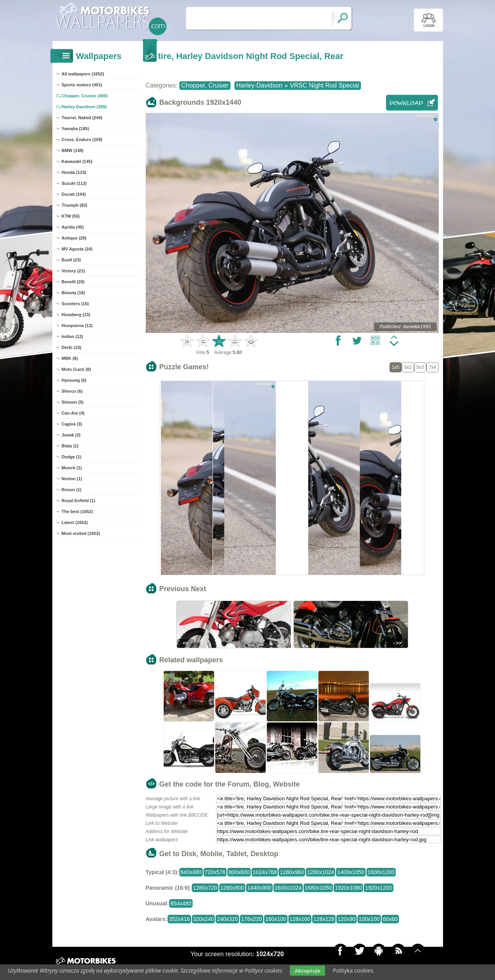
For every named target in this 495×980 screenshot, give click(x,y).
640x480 (191, 872)
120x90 (347, 919)
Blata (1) (70, 446)
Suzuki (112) (74, 183)
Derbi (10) (72, 347)
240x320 (227, 919)
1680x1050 (318, 888)
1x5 (396, 367)
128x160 (300, 919)
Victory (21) (73, 271)
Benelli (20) (73, 282)
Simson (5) (73, 402)
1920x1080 (348, 888)
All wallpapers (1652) (83, 74)
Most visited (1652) (81, 533)
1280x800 (232, 888)
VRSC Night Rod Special (324, 85)
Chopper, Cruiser (205, 85)
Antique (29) (74, 238)
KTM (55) (71, 216)
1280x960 (292, 872)
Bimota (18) (73, 293)
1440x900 (259, 888)
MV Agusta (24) (77, 249)
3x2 (408, 367)
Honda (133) (74, 172)
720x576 (215, 872)
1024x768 (265, 872)
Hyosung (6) (74, 380)
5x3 (420, 367)
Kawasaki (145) (77, 161)
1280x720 (205, 888)
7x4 (432, 367)
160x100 (276, 919)
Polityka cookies (353, 970)
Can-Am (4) (73, 413)
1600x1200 (381, 872)
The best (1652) (77, 511)
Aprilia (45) (73, 227)
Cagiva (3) (72, 424)
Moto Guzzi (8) (76, 369)
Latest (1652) (75, 522)
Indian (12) (72, 336)
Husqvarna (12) (77, 325)
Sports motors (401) (82, 85)
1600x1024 (288, 888)
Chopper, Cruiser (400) (85, 96)
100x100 (369, 919)
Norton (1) (72, 479)
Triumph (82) (75, 205)
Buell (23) (71, 260)
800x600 (239, 872)
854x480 (181, 903)
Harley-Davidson (259, 85)
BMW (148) (73, 150)
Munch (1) (72, 468)
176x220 (252, 919)
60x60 (390, 919)
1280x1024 (321, 872)
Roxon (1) (72, 490)
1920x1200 (378, 888)
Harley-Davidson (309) (84, 107)
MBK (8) (70, 358)
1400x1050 (351, 872)
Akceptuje (307, 971)
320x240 (204, 919)
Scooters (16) (75, 304)
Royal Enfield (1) (79, 501)
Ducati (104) (74, 194)
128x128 (324, 919)
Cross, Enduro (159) (82, 139)
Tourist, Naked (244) (82, 118)
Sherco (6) (72, 391)
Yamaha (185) (75, 129)
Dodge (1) (72, 457)
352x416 (179, 919)
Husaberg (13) (76, 315)
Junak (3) (71, 435)
